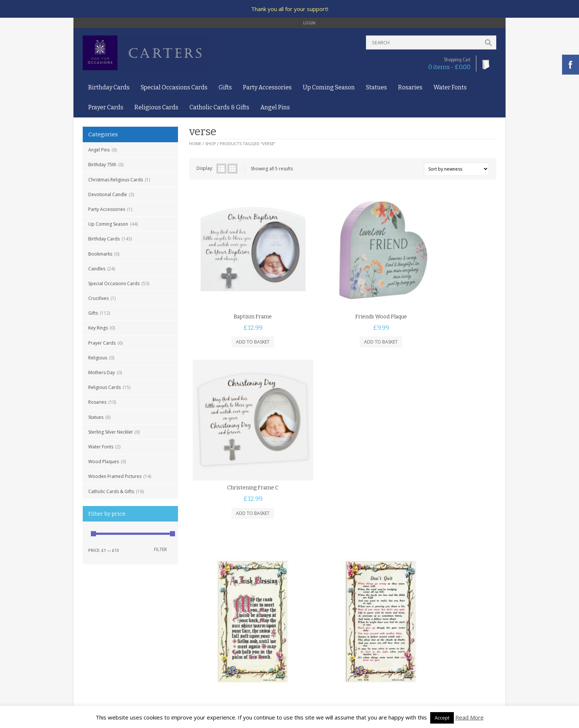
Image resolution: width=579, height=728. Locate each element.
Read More (470, 717)
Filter (160, 549)
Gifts (225, 87)
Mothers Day (102, 372)
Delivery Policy (98, 644)
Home (195, 143)
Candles (97, 269)
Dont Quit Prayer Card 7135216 (342, 484)
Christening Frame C (445, 291)
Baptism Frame (240, 291)
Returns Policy (97, 651)
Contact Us (94, 623)
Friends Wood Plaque (343, 291)
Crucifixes (98, 298)
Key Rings (98, 328)
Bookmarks (100, 254)
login (309, 23)
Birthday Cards (109, 87)
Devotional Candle (108, 194)
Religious (98, 358)
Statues (376, 87)
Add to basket (240, 316)
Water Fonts (450, 87)
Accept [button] (442, 718)
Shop (210, 143)
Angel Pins (275, 107)
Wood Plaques (104, 462)
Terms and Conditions (106, 630)
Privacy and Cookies (104, 637)
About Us (92, 616)
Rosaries (410, 87)
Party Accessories (267, 87)
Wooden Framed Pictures (115, 476)
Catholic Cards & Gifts (219, 107)
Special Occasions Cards (174, 87)
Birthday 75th (102, 165)
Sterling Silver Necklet (110, 432)
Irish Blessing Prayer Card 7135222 (240, 484)
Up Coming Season (329, 87)
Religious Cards (156, 107)
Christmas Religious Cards (116, 180)
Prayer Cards (106, 107)
